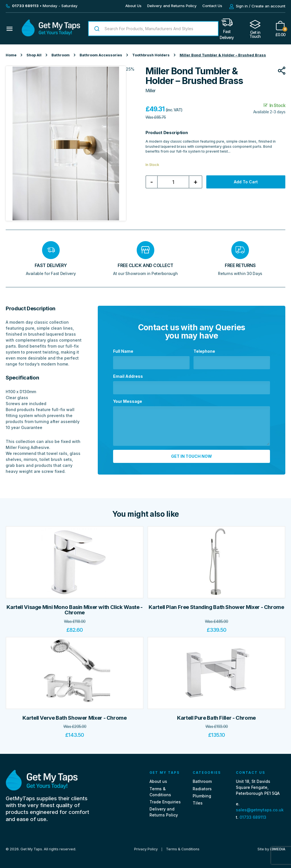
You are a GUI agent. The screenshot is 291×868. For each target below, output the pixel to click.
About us (158, 781)
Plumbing (202, 796)
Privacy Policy (146, 849)
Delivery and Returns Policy (172, 6)
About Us (133, 6)
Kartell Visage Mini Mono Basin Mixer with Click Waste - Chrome (74, 610)
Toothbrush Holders (151, 55)
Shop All (34, 55)
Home (11, 55)
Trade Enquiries (165, 802)
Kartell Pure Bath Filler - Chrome (216, 718)
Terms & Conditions (183, 849)
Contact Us (212, 6)
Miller (150, 91)
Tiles (198, 803)
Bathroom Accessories (101, 55)
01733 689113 (253, 817)
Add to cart (246, 182)
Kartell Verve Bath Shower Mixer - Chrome (74, 718)
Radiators (202, 789)
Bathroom (61, 55)
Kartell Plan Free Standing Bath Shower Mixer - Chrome (216, 607)
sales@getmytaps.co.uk (260, 810)
